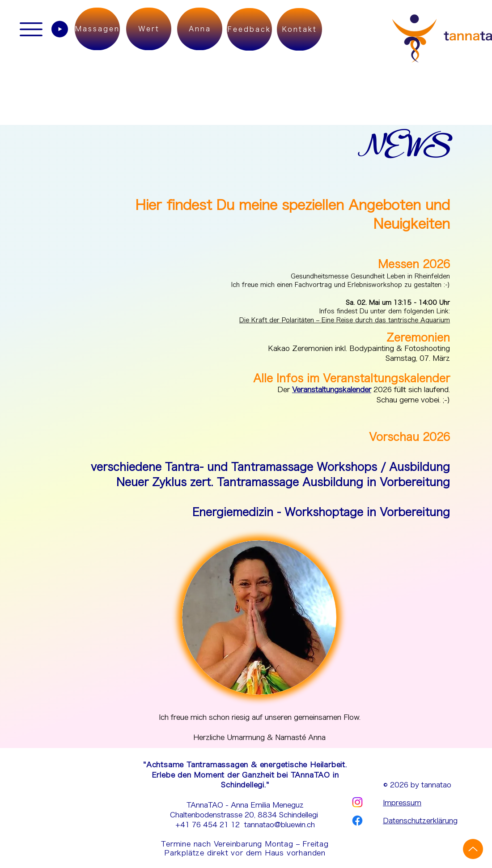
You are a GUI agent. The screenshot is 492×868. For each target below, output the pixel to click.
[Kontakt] (299, 29)
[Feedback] (249, 29)
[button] (31, 29)
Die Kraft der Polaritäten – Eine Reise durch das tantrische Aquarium (345, 320)
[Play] (60, 29)
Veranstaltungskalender (332, 389)
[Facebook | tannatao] (357, 821)
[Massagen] (97, 29)
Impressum (402, 803)
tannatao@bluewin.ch (280, 825)
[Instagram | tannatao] (357, 802)
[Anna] (200, 29)
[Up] (473, 849)
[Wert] (149, 29)
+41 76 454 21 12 (210, 825)
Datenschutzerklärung (420, 821)
